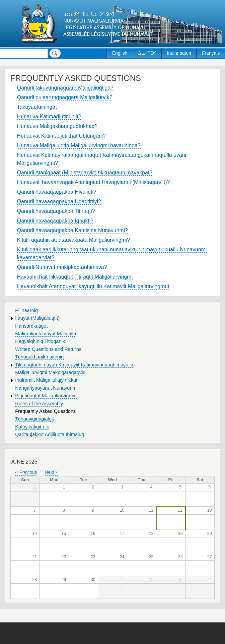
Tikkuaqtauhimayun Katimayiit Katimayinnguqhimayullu (74, 365)
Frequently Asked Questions (46, 411)
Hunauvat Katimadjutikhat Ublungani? (61, 136)
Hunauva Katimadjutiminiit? (49, 117)
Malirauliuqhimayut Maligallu (46, 334)
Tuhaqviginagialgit (35, 419)
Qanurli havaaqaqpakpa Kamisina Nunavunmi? (72, 230)
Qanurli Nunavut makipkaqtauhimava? (62, 267)
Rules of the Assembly (39, 404)
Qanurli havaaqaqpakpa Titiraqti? (56, 211)
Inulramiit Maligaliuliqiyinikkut (46, 380)
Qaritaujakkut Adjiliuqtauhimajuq (50, 434)
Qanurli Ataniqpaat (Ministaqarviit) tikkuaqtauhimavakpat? (85, 173)
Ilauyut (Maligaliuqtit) (37, 318)
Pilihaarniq (27, 310)
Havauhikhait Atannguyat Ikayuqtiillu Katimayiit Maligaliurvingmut (93, 286)
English (120, 53)
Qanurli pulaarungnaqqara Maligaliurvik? (65, 97)
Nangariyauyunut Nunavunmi (46, 388)
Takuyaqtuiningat (37, 107)
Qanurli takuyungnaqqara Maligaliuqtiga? (65, 88)
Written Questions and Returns (48, 349)
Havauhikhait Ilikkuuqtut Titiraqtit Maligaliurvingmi (75, 277)
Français (211, 53)
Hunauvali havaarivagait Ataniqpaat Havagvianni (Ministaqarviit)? (93, 182)
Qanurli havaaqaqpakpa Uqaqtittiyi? (59, 201)
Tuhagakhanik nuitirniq (39, 357)
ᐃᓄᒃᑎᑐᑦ (147, 53)
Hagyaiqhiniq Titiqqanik (40, 341)
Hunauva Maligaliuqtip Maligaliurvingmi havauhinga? (79, 145)
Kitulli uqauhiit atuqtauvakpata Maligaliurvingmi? (74, 240)
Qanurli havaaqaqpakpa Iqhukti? (55, 221)
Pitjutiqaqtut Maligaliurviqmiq (46, 396)
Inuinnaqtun (179, 53)
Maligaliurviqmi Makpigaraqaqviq (50, 372)
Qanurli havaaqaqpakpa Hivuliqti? (57, 192)
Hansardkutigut (32, 326)
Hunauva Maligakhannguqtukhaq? (57, 126)
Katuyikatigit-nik (32, 427)
